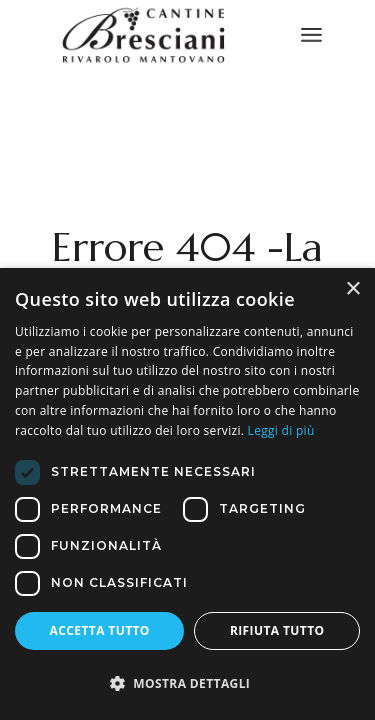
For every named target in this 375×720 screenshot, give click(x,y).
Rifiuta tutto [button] (277, 630)
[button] (187, 684)
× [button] (352, 289)
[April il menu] (311, 35)
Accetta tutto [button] (100, 630)
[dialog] (187, 494)
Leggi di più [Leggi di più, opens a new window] (281, 430)
